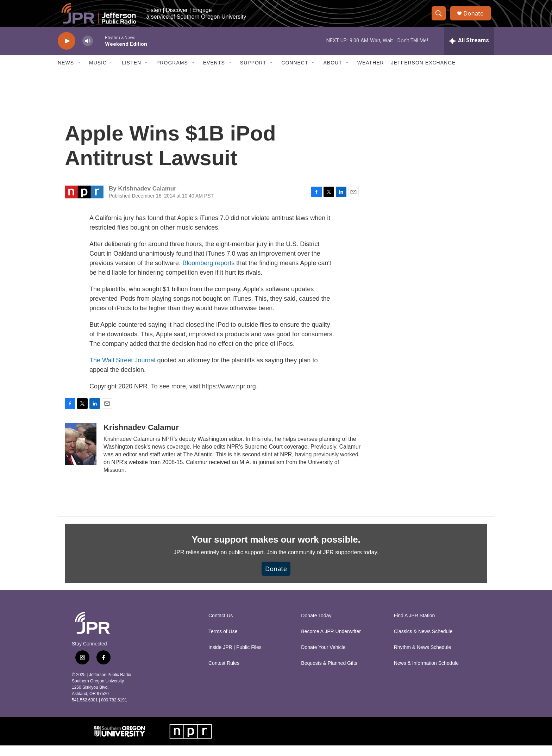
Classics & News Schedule (423, 642)
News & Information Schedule (426, 674)
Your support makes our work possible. (276, 550)
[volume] (88, 51)
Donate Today (316, 626)
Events (214, 73)
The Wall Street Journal (122, 370)
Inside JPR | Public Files (235, 658)
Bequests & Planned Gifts (329, 674)
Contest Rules (224, 674)
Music (98, 73)
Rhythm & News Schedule (423, 658)
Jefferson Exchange (424, 73)
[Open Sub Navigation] (79, 73)
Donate (476, 18)
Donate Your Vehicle (323, 658)
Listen (131, 73)
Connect (295, 73)
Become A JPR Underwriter (331, 642)
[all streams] (469, 51)
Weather (371, 73)
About (333, 73)
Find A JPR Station (415, 626)
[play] (67, 51)
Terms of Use (223, 642)
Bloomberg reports (208, 273)
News (66, 73)
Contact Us (221, 626)
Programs (172, 73)
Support (253, 73)
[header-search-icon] (441, 19)
